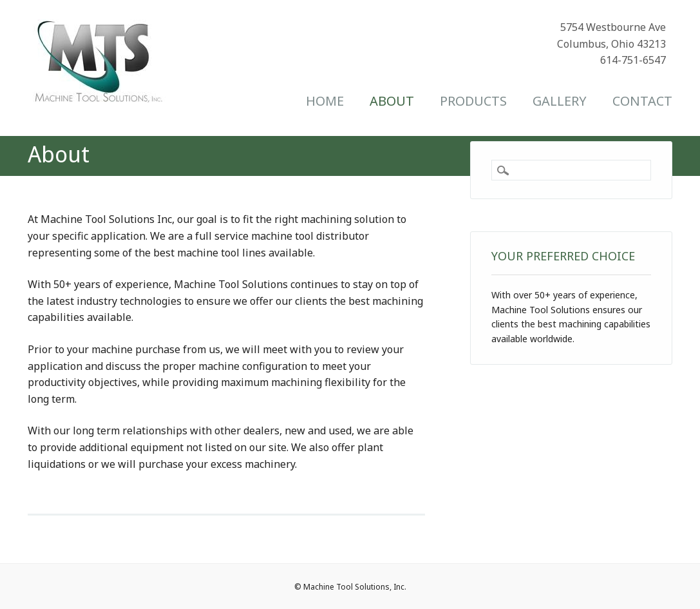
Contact (642, 101)
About (392, 101)
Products (473, 101)
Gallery (560, 101)
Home (325, 101)
